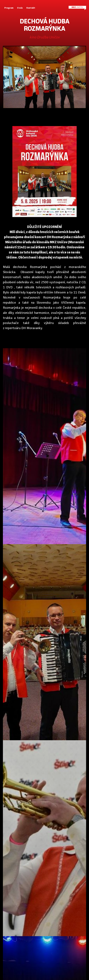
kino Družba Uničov (45, 37)
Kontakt (31, 8)
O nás (20, 8)
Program (9, 8)
